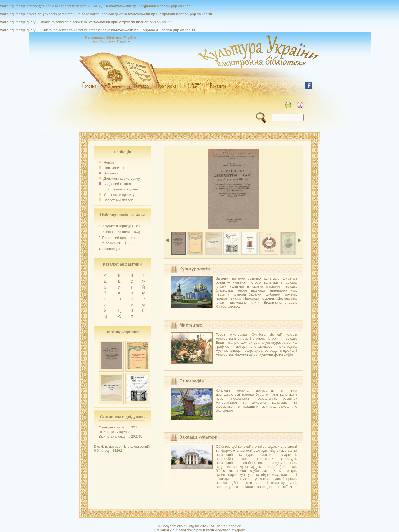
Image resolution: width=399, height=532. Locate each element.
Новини (110, 162)
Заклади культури (199, 437)
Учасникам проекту (119, 195)
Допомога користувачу (122, 179)
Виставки (111, 173)
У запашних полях (117, 232)
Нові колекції (114, 168)
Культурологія (195, 269)
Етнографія (192, 381)
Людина (108, 249)
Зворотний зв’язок (118, 200)
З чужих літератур (117, 226)
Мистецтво (191, 325)
